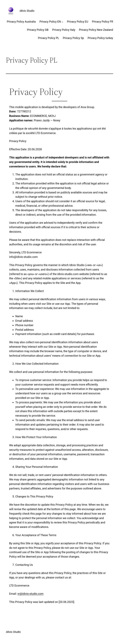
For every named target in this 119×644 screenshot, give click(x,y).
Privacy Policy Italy (64, 30)
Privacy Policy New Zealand (96, 30)
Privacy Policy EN (50, 22)
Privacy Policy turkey (100, 38)
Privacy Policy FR (102, 22)
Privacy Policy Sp (73, 38)
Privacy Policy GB (38, 30)
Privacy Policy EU (78, 22)
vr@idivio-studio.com (30, 594)
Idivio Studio (27, 11)
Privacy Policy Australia (21, 22)
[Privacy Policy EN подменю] (62, 22)
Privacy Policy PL (48, 38)
